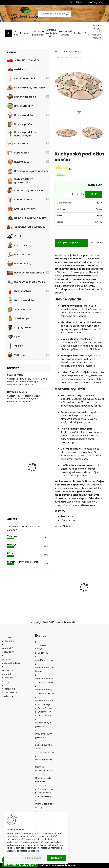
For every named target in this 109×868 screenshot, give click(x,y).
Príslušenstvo (18, 254)
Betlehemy (17, 69)
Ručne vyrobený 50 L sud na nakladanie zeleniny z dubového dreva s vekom (36, 493)
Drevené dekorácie (22, 97)
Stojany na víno (20, 328)
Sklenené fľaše (19, 291)
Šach (14, 337)
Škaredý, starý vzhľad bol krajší (23, 562)
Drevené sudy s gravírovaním (28, 171)
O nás (16, 33)
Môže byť (12, 545)
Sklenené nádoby (21, 300)
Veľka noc (17, 355)
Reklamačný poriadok (65, 33)
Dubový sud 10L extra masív (91, 586)
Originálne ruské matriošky (26, 227)
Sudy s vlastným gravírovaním (20, 181)
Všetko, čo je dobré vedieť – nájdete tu (97, 33)
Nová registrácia (96, 2)
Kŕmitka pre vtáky (21, 209)
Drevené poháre (20, 124)
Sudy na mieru (15, 375)
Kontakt (78, 33)
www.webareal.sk (66, 865)
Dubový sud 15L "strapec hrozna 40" (36, 441)
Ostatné (16, 236)
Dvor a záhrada (20, 200)
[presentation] (57, 86)
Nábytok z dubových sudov (26, 218)
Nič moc (11, 553)
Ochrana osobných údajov (52, 33)
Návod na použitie (17, 392)
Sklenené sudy (19, 309)
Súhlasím (56, 858)
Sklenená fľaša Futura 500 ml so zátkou (66, 582)
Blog (87, 33)
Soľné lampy (18, 318)
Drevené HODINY (20, 106)
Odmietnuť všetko (34, 858)
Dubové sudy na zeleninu (25, 190)
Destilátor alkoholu (22, 79)
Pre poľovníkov (19, 245)
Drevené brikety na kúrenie (26, 88)
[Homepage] (8, 33)
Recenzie (25, 33)
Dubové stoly (18, 153)
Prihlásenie (78, 2)
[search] (68, 14)
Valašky (15, 346)
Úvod (57, 51)
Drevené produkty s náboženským (22, 134)
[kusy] (71, 194)
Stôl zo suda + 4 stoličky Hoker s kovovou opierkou (36, 464)
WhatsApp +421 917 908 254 (20, 865)
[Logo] (24, 14)
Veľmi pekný (13, 536)
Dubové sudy (18, 162)
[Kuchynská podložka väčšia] (79, 86)
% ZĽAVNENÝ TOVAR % (23, 60)
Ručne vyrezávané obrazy (25, 273)
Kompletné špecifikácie (71, 243)
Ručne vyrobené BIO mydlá (26, 282)
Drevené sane (19, 144)
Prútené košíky (19, 264)
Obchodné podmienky (38, 33)
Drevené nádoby (20, 115)
